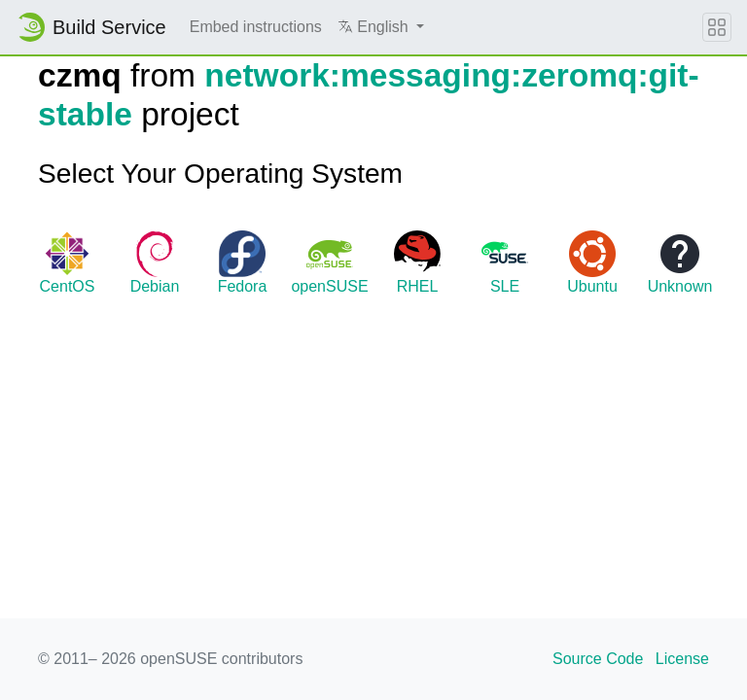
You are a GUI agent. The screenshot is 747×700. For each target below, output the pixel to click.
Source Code (598, 659)
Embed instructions (256, 27)
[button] (381, 27)
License (682, 659)
